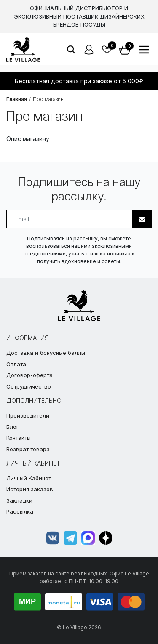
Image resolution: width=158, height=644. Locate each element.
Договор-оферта (29, 375)
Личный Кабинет (29, 478)
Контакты (19, 438)
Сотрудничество (29, 386)
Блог (13, 427)
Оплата (16, 364)
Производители (28, 415)
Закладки (19, 500)
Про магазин (48, 99)
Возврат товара (28, 449)
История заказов (30, 489)
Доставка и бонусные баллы (46, 353)
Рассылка (20, 511)
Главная (17, 99)
